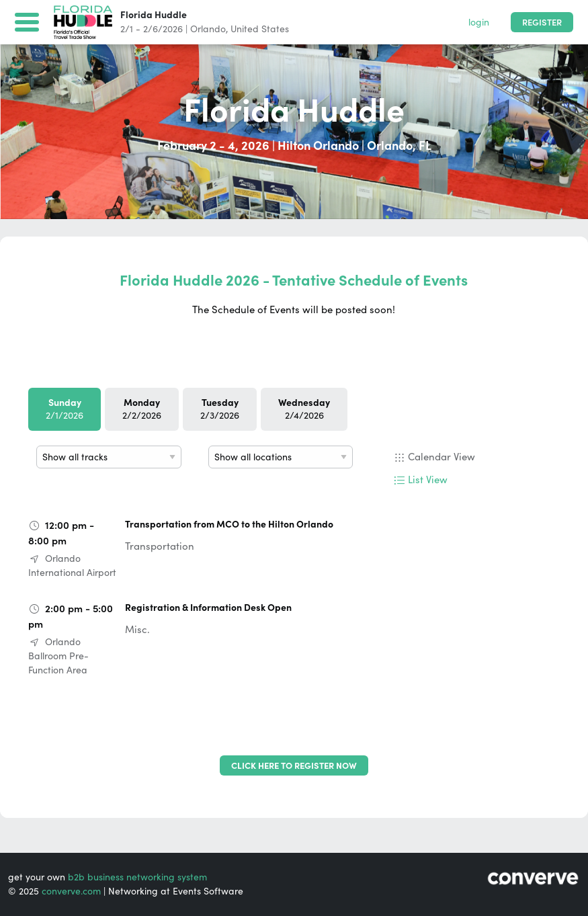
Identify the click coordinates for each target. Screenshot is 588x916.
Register (542, 23)
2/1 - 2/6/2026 (152, 29)
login (479, 22)
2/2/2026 (142, 409)
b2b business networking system (137, 877)
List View (428, 480)
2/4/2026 (304, 409)
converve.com (71, 891)
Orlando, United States (240, 29)
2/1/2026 (65, 409)
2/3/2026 (220, 409)
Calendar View (442, 457)
